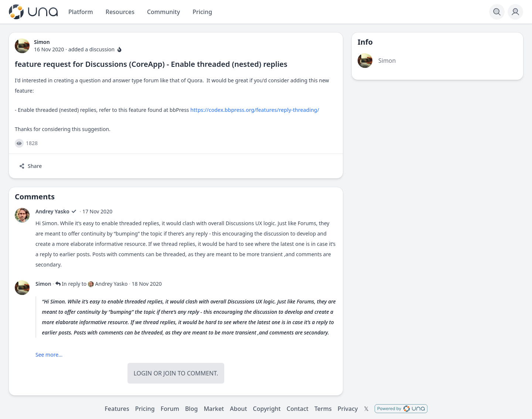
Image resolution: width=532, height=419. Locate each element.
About (238, 409)
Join (170, 373)
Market (214, 409)
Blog (191, 409)
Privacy (348, 409)
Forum (170, 409)
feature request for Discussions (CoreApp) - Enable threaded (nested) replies (151, 64)
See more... (49, 355)
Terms (323, 409)
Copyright (267, 409)
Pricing (145, 409)
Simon (43, 284)
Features (117, 409)
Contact (298, 409)
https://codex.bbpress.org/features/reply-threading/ (255, 110)
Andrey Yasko (52, 211)
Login (143, 373)
